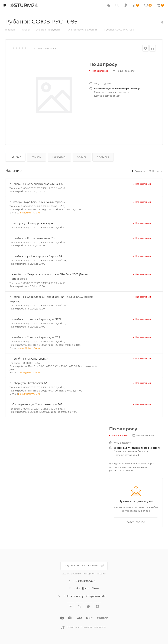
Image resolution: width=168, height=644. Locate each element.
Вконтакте (71, 606)
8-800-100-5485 (85, 581)
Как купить (59, 157)
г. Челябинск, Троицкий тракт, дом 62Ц (35, 337)
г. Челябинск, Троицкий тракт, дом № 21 (35, 319)
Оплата (82, 157)
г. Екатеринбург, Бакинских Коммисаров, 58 (38, 202)
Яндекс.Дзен (97, 606)
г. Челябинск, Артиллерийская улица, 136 (36, 184)
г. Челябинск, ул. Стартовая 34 (29, 359)
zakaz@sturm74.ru (29, 213)
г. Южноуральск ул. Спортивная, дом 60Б (36, 404)
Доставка (103, 157)
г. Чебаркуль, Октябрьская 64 (28, 383)
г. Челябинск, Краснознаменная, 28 (32, 238)
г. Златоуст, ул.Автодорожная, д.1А (31, 223)
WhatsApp (88, 606)
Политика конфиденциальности (87, 627)
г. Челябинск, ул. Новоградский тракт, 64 (36, 256)
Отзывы (36, 157)
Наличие (15, 157)
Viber (80, 606)
